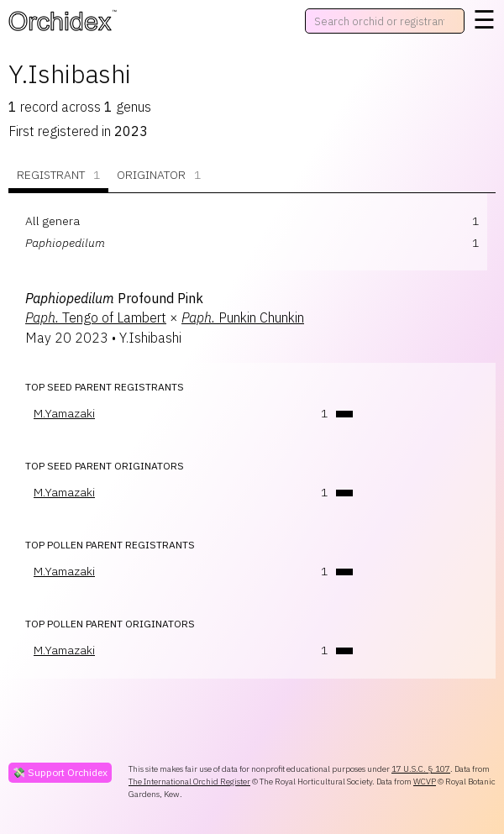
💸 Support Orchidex (60, 772)
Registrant (58, 175)
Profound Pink (114, 298)
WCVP (425, 782)
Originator (159, 175)
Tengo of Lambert (96, 317)
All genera (52, 221)
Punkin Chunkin (243, 317)
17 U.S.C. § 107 (421, 769)
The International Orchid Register (189, 782)
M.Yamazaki (64, 413)
